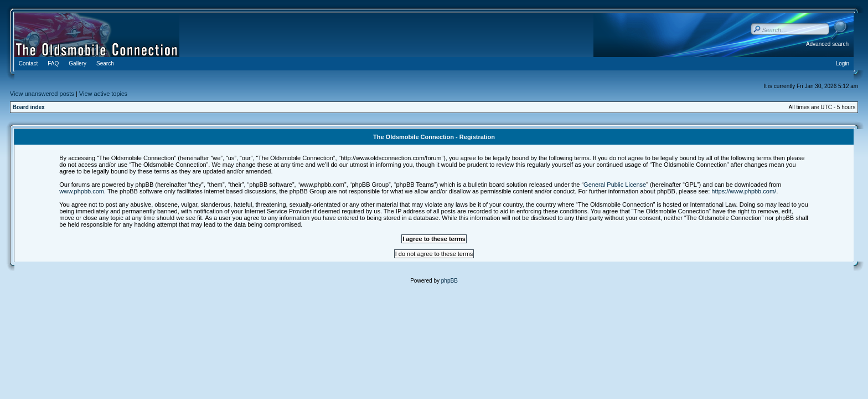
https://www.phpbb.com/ (744, 191)
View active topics (103, 94)
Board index (29, 107)
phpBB (449, 281)
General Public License (615, 185)
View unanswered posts (42, 94)
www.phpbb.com (82, 191)
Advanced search (827, 44)
